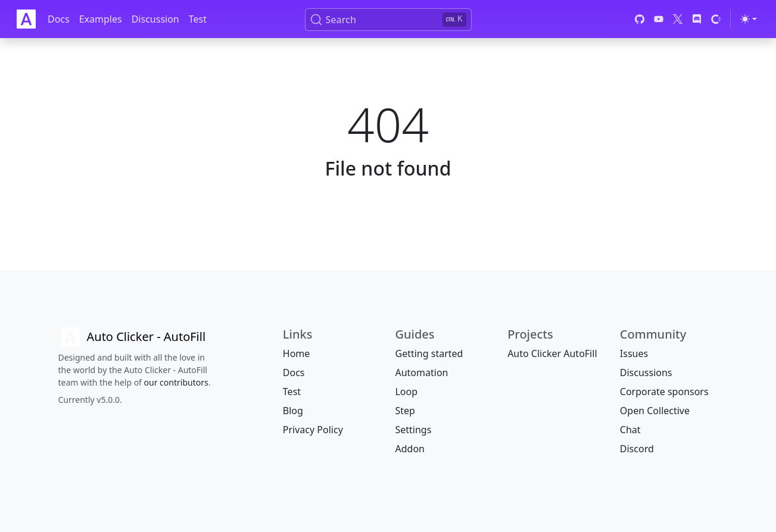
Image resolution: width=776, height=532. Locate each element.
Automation (421, 373)
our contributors (176, 382)
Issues (634, 353)
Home (297, 353)
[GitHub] (640, 19)
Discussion (155, 19)
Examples (101, 19)
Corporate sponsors (664, 392)
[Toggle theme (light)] (749, 19)
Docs (59, 19)
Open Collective (655, 411)
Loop (406, 392)
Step (405, 411)
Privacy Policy (313, 430)
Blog (293, 411)
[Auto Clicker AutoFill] (132, 337)
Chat (630, 430)
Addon (409, 449)
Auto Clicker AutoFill (552, 353)
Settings (413, 430)
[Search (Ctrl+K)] (388, 20)
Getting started (429, 353)
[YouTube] (659, 19)
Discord (637, 449)
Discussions (646, 373)
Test (198, 19)
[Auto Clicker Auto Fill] (26, 19)
